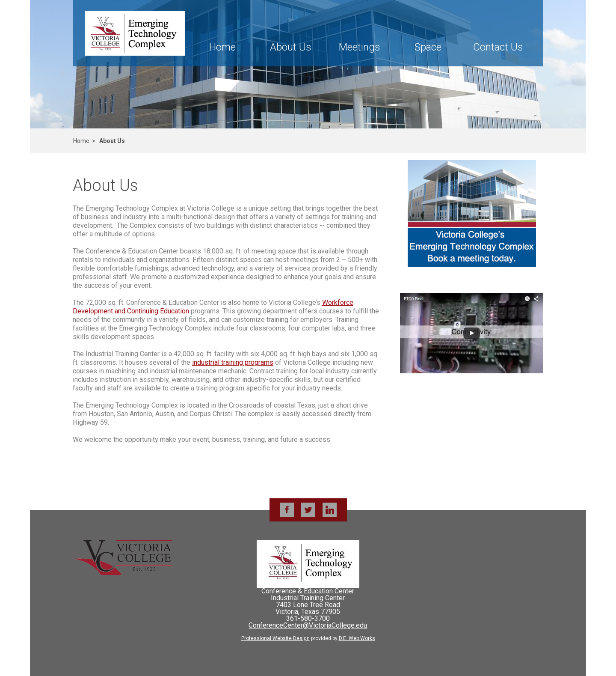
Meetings (360, 47)
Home (222, 47)
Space (428, 47)
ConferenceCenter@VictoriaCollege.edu (308, 625)
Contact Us (498, 47)
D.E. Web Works (357, 638)
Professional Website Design (275, 638)
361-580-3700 (308, 618)
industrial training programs (233, 362)
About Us (291, 47)
